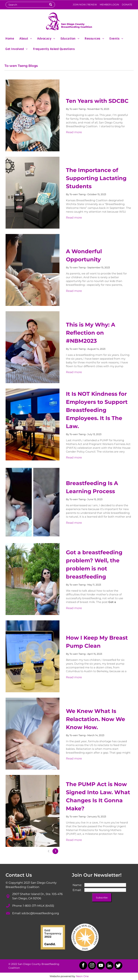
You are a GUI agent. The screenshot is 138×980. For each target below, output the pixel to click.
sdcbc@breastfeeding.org (40, 913)
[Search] (30, 5)
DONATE (127, 4)
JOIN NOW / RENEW (85, 4)
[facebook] (83, 966)
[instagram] (92, 966)
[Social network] (118, 966)
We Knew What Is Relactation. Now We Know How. (96, 719)
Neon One (82, 976)
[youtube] (101, 966)
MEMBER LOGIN (109, 4)
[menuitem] (10, 38)
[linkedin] (110, 966)
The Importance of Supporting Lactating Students (96, 178)
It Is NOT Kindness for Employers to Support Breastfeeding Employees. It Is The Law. (97, 410)
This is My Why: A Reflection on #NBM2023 (91, 333)
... (76, 851)
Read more (74, 132)
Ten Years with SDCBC (97, 101)
